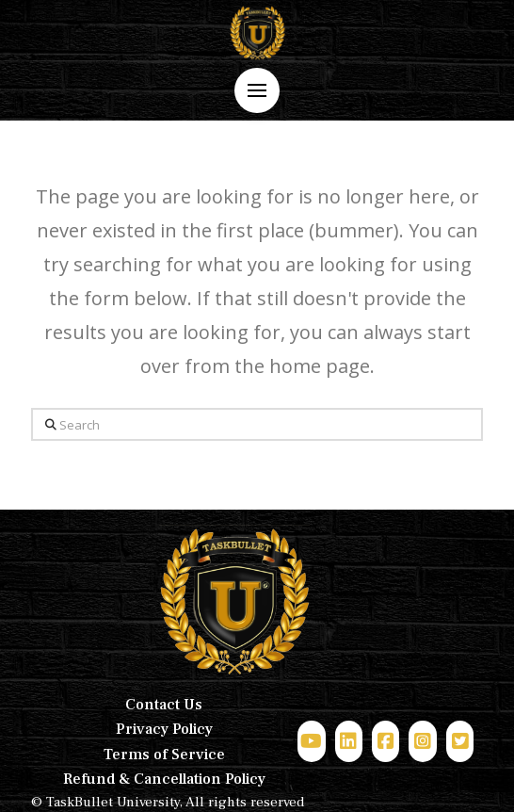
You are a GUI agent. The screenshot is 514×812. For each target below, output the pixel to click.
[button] (257, 90)
